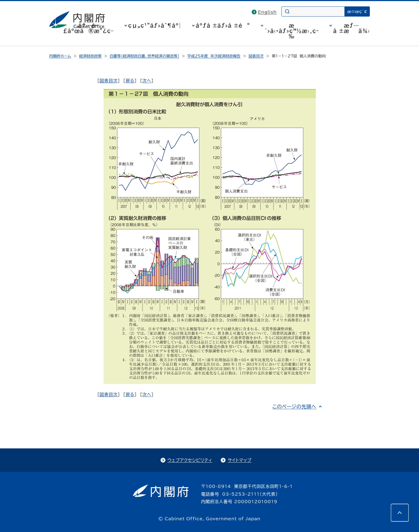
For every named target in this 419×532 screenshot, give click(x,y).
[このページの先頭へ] (400, 513)
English (267, 12)
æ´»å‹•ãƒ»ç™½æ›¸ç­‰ (292, 31)
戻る (130, 81)
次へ (147, 81)
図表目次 (256, 56)
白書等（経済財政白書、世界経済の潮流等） (144, 56)
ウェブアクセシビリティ (190, 460)
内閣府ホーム (60, 56)
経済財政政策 (90, 56)
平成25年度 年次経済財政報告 (214, 56)
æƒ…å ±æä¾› (352, 28)
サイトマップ (240, 460)
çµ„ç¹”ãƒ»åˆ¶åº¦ (155, 25)
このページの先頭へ (294, 406)
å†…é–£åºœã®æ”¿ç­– (88, 28)
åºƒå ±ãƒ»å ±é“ (223, 25)
